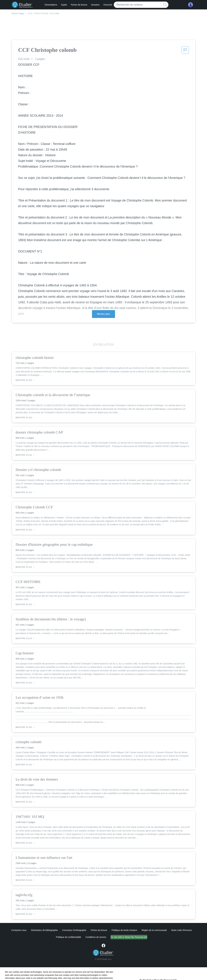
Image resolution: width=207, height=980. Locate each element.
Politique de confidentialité (55, 937)
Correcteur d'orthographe (74, 930)
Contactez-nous (19, 930)
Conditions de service (83, 937)
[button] (185, 51)
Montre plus (103, 314)
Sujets (64, 5)
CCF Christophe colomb (44, 14)
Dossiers (95, 5)
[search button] (165, 5)
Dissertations (51, 5)
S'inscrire (108, 5)
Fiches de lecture (79, 5)
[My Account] (191, 5)
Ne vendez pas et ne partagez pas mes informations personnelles (129, 937)
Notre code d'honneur (182, 930)
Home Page (18, 14)
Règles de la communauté (154, 930)
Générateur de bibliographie (44, 930)
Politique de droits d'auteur (124, 930)
